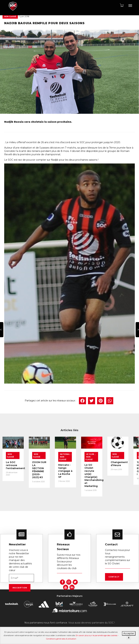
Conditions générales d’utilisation (61, 639)
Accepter (129, 633)
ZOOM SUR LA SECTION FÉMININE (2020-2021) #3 (51, 469)
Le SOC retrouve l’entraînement (17, 466)
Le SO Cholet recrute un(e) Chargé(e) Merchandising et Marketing (121, 473)
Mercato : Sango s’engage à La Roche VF (86, 470)
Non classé (10, 17)
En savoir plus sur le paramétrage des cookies (97, 635)
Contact (114, 570)
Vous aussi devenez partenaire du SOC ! (92, 616)
